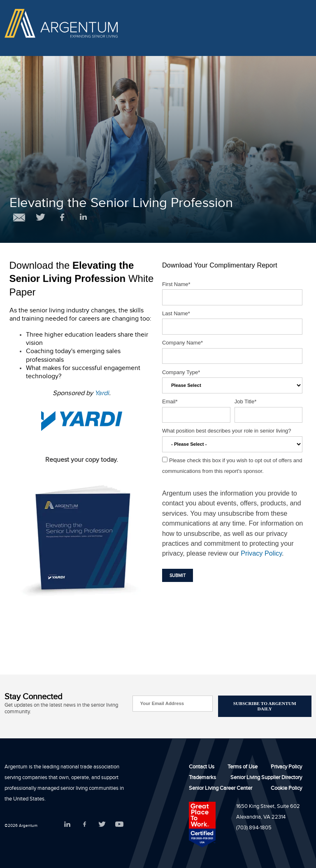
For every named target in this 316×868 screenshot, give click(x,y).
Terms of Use (243, 768)
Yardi (102, 394)
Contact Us (202, 768)
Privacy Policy (261, 553)
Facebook (85, 824)
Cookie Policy (286, 789)
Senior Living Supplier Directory (266, 778)
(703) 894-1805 (254, 828)
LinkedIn (67, 824)
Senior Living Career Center (221, 789)
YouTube (119, 824)
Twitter (102, 824)
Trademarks (202, 778)
